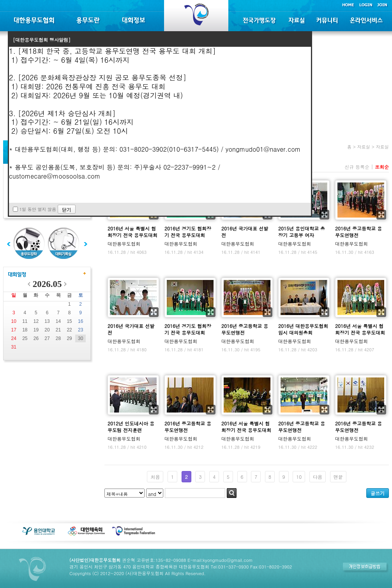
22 (69, 330)
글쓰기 (378, 493)
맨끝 (338, 477)
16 (80, 321)
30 (80, 338)
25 (25, 338)
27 (47, 338)
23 (80, 330)
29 (69, 338)
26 (36, 338)
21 (58, 330)
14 (58, 321)
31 (14, 347)
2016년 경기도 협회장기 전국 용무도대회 (188, 232)
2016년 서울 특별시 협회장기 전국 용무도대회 (132, 232)
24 (14, 338)
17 (14, 330)
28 (58, 338)
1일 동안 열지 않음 (38, 209)
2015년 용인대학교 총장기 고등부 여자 (302, 232)
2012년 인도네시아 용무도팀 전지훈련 (131, 427)
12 (36, 321)
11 (25, 321)
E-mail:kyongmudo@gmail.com (220, 560)
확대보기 (324, 215)
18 (25, 330)
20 (47, 330)
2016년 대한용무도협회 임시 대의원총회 (303, 329)
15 (69, 321)
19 (36, 330)
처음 (155, 477)
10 (14, 321)
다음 (318, 477)
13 (47, 321)
